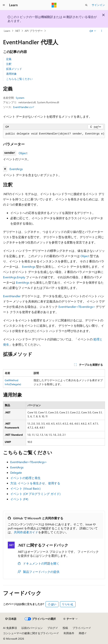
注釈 (9, 64)
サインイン (98, 5)
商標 (81, 633)
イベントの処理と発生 (25, 478)
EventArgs (16, 169)
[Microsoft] (54, 5)
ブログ (51, 628)
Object (23, 153)
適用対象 (11, 74)
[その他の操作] (102, 31)
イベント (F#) (19, 499)
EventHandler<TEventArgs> (77, 307)
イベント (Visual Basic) (25, 488)
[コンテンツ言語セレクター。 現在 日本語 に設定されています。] (11, 619)
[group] (54, 134)
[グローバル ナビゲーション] (4, 5)
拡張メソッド (14, 69)
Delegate (16, 472)
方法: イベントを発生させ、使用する (35, 483)
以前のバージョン (32, 628)
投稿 (65, 628)
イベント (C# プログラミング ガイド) (35, 494)
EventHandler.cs (22, 107)
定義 (9, 59)
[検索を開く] (86, 5)
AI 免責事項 (10, 628)
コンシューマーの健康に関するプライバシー (30, 633)
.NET (17, 31)
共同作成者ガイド (26, 532)
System (20, 98)
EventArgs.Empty (14, 277)
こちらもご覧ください (19, 79)
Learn (7, 31)
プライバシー (80, 628)
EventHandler (12, 296)
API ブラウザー (34, 31)
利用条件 (69, 633)
